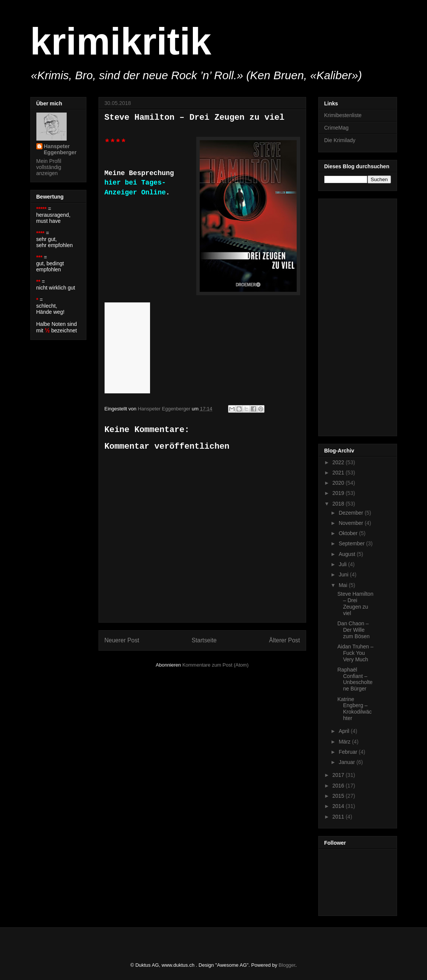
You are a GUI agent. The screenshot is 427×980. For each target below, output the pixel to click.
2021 (339, 473)
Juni (344, 575)
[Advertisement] (355, 315)
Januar (348, 762)
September (352, 543)
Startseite (204, 640)
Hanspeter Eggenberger (60, 149)
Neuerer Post (122, 640)
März (345, 742)
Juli (343, 564)
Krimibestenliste (343, 115)
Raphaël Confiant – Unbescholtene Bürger (355, 679)
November (352, 523)
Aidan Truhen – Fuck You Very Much (355, 653)
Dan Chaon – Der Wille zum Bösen (353, 630)
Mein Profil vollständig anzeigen (49, 167)
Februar (349, 752)
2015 (339, 796)
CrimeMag (337, 128)
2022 (339, 462)
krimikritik (121, 41)
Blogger (287, 965)
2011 (339, 817)
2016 (339, 786)
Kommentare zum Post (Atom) (215, 665)
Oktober (349, 533)
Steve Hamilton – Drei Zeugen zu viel (355, 603)
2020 (339, 483)
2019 (339, 493)
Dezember (352, 513)
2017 (339, 775)
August (348, 554)
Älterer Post (284, 640)
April (345, 731)
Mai (344, 585)
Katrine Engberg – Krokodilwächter (354, 709)
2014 (339, 806)
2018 (339, 504)
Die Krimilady (340, 140)
